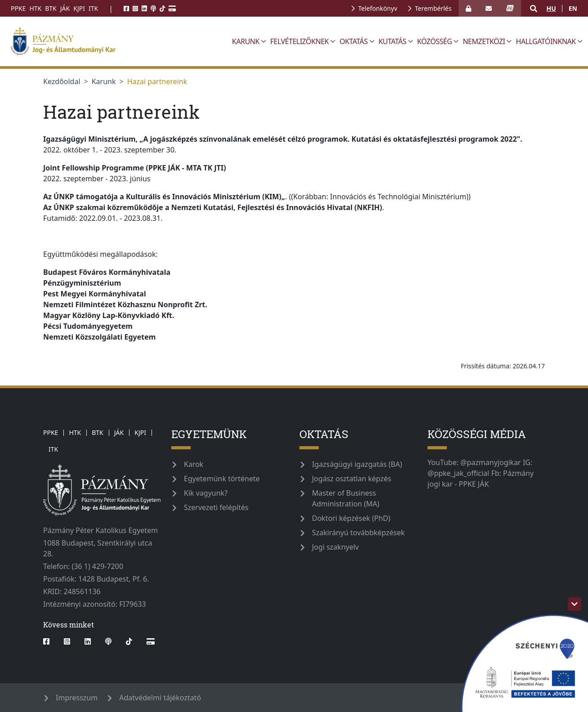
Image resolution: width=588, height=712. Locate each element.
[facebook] (126, 8)
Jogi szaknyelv (335, 547)
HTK (35, 8)
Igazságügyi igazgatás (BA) (357, 464)
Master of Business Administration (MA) (346, 498)
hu (551, 8)
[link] (120, 305)
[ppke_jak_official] (118, 41)
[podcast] (153, 8)
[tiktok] (162, 8)
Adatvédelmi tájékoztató (160, 698)
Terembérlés (433, 8)
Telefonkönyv (378, 8)
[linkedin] (144, 8)
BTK (51, 8)
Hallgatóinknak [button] (546, 41)
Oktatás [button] (354, 41)
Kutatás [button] (392, 41)
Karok (194, 464)
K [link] (120, 305)
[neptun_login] (510, 8)
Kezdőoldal (62, 81)
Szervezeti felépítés (216, 507)
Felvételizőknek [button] (299, 41)
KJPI (79, 8)
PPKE (18, 8)
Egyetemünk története (222, 479)
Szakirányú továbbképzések (358, 533)
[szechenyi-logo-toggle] (575, 604)
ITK (93, 8)
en (573, 8)
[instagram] (135, 8)
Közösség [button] (435, 41)
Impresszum (77, 698)
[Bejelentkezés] (468, 8)
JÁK (65, 8)
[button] (534, 9)
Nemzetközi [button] (484, 41)
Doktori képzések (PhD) (351, 518)
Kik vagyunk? (206, 493)
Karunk (104, 81)
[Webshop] (172, 8)
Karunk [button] (246, 41)
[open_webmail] (489, 8)
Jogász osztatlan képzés (352, 479)
